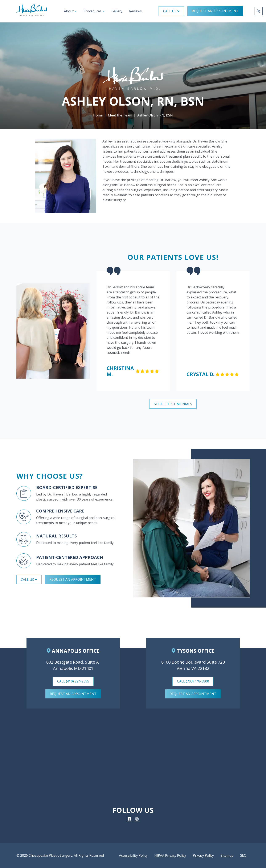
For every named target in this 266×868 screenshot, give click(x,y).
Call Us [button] (171, 11)
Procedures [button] (94, 11)
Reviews (135, 11)
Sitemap (227, 855)
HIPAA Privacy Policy (170, 855)
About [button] (70, 11)
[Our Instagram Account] (137, 819)
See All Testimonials (173, 404)
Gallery (117, 11)
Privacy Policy (203, 855)
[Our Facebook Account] (129, 819)
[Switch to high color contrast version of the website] (258, 11)
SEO (243, 855)
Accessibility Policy (133, 855)
